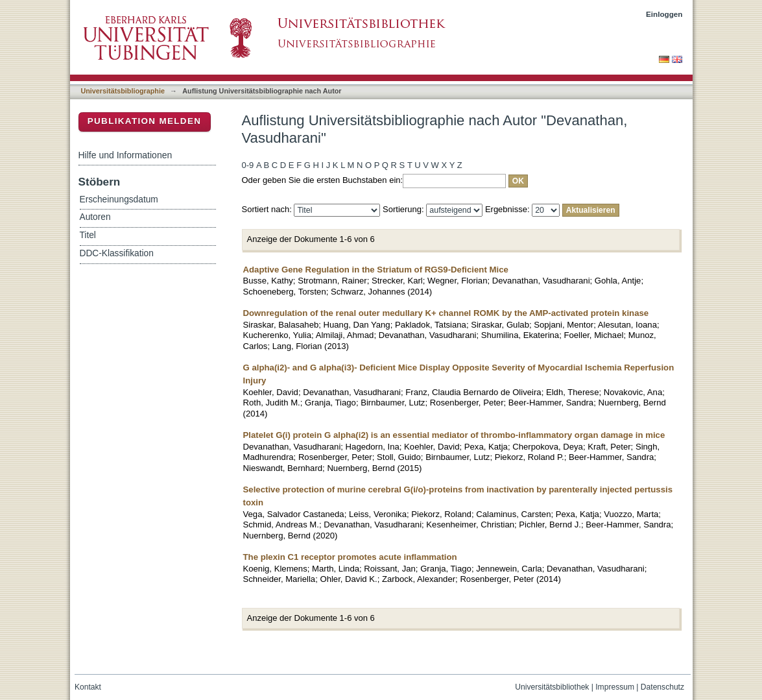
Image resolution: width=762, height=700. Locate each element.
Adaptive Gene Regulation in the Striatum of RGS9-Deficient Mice (376, 270)
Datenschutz (662, 687)
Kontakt (88, 687)
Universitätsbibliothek (552, 687)
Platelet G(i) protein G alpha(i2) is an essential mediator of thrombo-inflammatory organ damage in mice (454, 435)
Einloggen (664, 14)
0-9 (248, 165)
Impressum (615, 687)
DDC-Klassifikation (117, 253)
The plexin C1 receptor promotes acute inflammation (350, 557)
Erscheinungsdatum (119, 199)
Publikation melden (145, 121)
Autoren (95, 217)
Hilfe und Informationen (125, 155)
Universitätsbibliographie (123, 91)
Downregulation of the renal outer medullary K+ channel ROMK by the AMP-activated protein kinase (446, 313)
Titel (88, 235)
